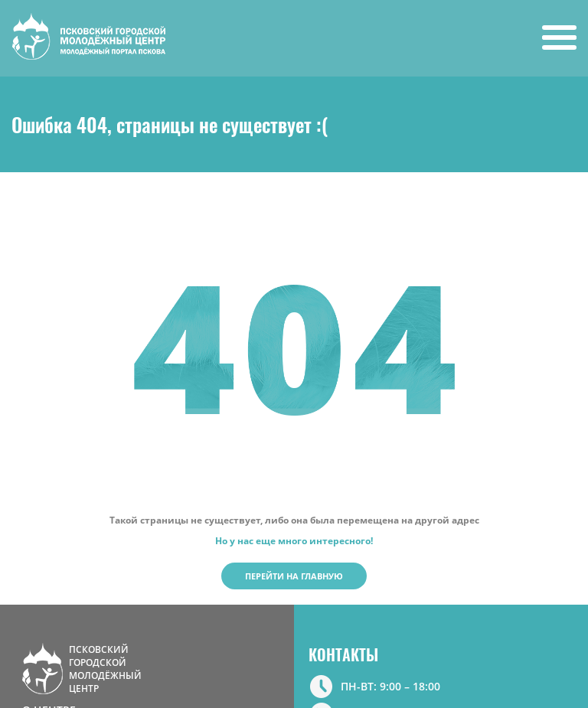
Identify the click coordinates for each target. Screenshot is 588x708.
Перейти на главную (294, 576)
